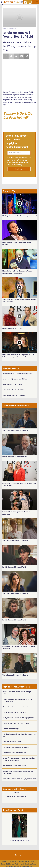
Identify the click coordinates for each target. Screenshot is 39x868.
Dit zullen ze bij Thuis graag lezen (15, 712)
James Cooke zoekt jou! (11, 729)
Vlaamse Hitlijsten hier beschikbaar (15, 379)
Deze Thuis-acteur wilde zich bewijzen (16, 747)
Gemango (28, 866)
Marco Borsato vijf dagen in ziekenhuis (17, 707)
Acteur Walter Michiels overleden (15, 766)
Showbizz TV (9, 191)
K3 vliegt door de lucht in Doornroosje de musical (19, 216)
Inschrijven (19, 169)
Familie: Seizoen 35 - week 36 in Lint (15, 620)
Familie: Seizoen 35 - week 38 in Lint (15, 457)
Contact (19, 855)
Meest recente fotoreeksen (16, 406)
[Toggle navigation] (37, 2)
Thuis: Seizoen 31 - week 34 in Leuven (15, 541)
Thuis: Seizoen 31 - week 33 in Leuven (15, 593)
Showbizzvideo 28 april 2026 (12, 328)
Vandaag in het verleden (14, 789)
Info (33, 862)
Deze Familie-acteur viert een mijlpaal (16, 723)
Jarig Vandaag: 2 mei (13, 810)
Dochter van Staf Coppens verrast (15, 753)
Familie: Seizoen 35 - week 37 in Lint (15, 567)
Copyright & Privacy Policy (10, 864)
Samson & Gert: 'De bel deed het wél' (18, 115)
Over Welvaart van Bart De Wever (14, 395)
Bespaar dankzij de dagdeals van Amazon (18, 374)
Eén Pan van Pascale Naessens (14, 390)
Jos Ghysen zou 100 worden (13, 742)
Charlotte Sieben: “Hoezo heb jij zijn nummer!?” (19, 779)
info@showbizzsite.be (28, 864)
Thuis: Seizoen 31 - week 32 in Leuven (15, 675)
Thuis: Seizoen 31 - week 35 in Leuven (15, 430)
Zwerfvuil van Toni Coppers (13, 384)
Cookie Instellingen (12, 866)
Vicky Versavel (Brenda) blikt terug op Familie (19, 718)
